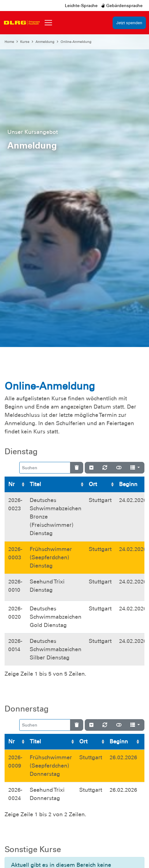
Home (9, 42)
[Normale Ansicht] (119, 468)
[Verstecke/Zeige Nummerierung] (91, 468)
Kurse (25, 42)
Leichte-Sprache (81, 6)
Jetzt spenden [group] (129, 23)
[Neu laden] (105, 468)
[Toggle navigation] (48, 23)
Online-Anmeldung (76, 42)
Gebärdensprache (122, 6)
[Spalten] (135, 468)
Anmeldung (45, 42)
